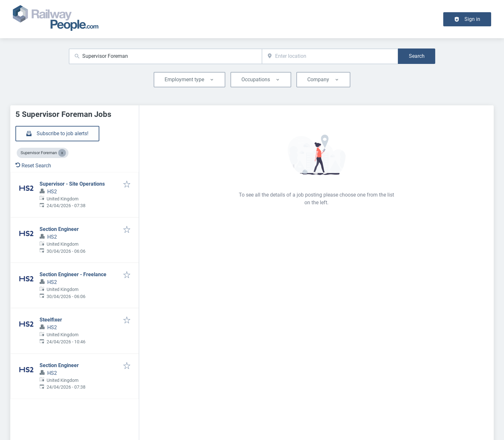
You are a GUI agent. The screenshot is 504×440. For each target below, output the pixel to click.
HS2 (52, 192)
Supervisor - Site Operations (72, 184)
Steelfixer (51, 320)
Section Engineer (59, 229)
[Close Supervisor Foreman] (62, 153)
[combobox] (165, 56)
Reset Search (33, 166)
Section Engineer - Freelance (73, 274)
